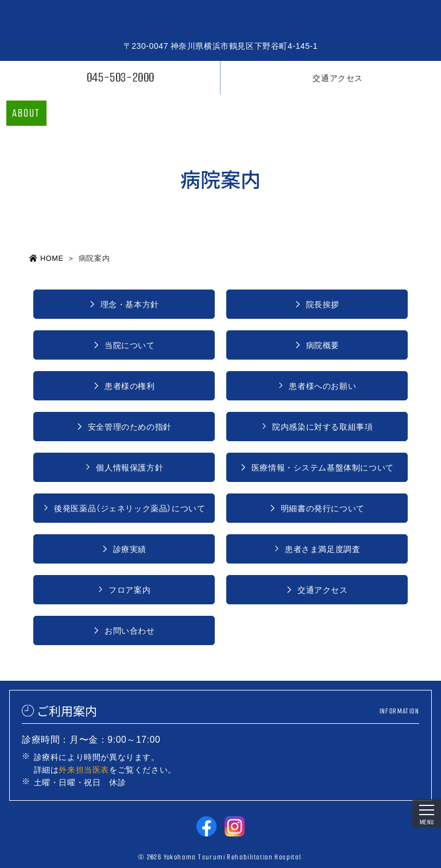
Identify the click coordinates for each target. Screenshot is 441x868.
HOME (52, 258)
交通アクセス (338, 78)
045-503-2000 (121, 77)
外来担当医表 (84, 769)
